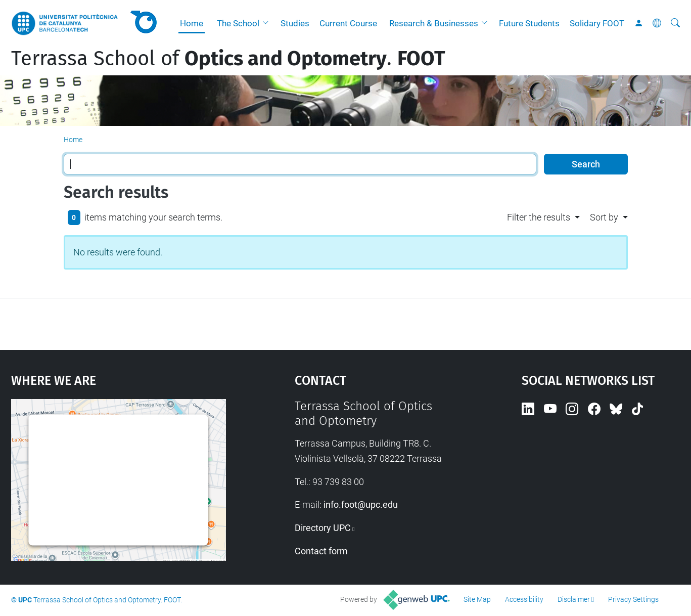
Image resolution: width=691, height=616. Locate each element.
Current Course (348, 23)
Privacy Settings (633, 599)
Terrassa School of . (228, 59)
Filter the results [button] (539, 217)
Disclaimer (574, 599)
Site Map (477, 599)
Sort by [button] (604, 217)
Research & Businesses (434, 23)
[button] (268, 23)
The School (238, 23)
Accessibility (524, 599)
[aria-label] (675, 23)
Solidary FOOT (597, 23)
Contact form (321, 551)
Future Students (529, 23)
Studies (295, 23)
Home (192, 23)
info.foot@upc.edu (361, 504)
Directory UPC (323, 528)
